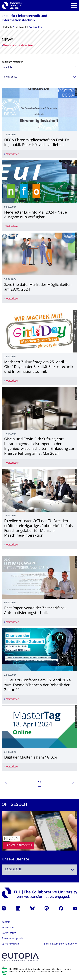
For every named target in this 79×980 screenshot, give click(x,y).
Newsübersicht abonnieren (19, 46)
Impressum (8, 928)
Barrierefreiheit (10, 944)
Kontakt (6, 922)
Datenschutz (9, 933)
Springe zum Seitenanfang (59, 944)
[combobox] (39, 67)
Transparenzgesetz (12, 939)
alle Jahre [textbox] (9, 67)
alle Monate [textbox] (10, 77)
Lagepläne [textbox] (13, 870)
